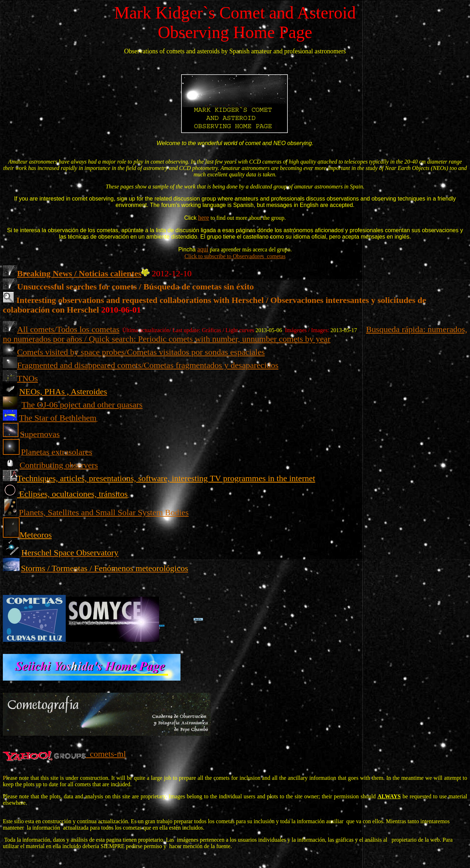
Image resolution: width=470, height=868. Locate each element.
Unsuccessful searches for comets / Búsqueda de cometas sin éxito (135, 287)
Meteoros (36, 535)
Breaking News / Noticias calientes (79, 273)
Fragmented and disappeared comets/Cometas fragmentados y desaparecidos (148, 365)
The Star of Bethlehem (58, 418)
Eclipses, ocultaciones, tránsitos (73, 494)
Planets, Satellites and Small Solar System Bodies (104, 512)
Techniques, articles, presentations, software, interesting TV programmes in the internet (166, 478)
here (204, 218)
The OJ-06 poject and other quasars (82, 405)
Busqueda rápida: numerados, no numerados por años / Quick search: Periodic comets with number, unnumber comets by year (235, 334)
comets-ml (106, 754)
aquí (203, 249)
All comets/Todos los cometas (68, 329)
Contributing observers (59, 465)
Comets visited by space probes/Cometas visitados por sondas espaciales (141, 352)
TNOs (28, 378)
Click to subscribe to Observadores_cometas (235, 256)
